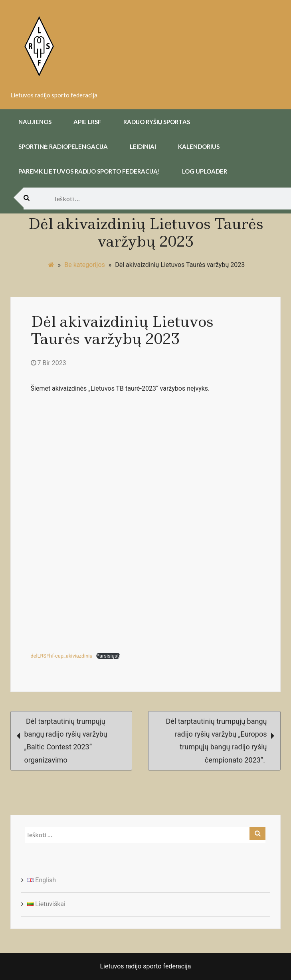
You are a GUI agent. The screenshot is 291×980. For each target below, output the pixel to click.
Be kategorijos (85, 265)
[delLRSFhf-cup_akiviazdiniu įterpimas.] (146, 524)
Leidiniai (143, 146)
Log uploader (205, 171)
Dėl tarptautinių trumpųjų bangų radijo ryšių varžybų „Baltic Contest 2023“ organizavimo (62, 741)
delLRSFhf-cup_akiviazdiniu (62, 656)
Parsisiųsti (108, 656)
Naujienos (35, 122)
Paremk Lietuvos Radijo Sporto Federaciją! (89, 171)
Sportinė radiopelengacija (63, 146)
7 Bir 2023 (48, 363)
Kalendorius (199, 146)
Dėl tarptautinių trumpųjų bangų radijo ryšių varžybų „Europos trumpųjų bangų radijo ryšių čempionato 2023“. (220, 741)
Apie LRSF (87, 122)
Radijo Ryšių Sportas (157, 122)
